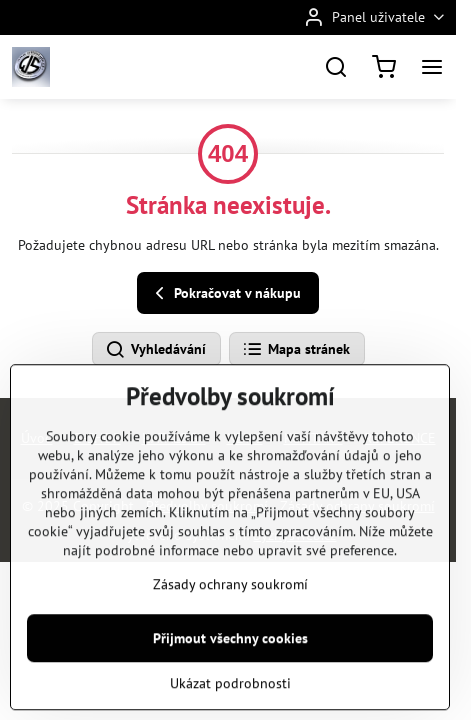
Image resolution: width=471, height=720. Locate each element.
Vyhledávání (155, 350)
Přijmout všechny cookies (230, 679)
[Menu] (432, 67)
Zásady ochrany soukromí (230, 625)
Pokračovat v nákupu (225, 293)
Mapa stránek (296, 350)
